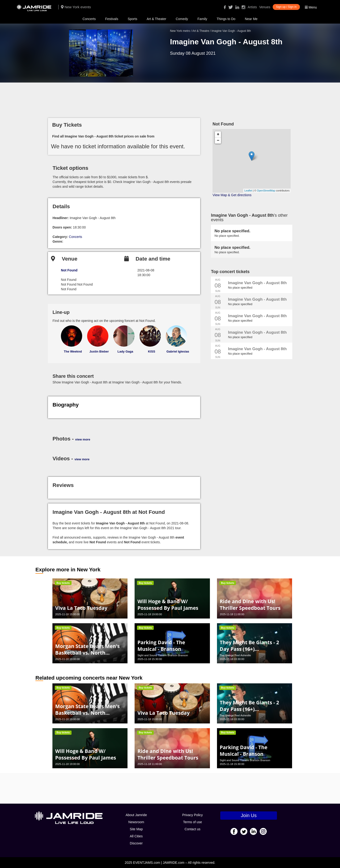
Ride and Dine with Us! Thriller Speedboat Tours (250, 605)
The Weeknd (73, 351)
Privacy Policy (193, 815)
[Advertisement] (170, 98)
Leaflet (248, 191)
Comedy (182, 19)
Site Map (136, 829)
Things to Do (226, 19)
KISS (152, 351)
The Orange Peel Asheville (235, 655)
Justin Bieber (99, 351)
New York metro (180, 31)
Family (202, 19)
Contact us (193, 829)
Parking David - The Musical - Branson (161, 646)
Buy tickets (63, 583)
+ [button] (218, 134)
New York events (76, 7)
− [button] (218, 141)
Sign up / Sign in (286, 7)
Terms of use (192, 822)
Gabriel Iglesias (178, 351)
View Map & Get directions (232, 195)
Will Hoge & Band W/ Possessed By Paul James (168, 605)
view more (83, 439)
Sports (132, 19)
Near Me (251, 19)
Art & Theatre (201, 31)
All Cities (136, 836)
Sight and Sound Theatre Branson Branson (163, 655)
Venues (265, 7)
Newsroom (136, 822)
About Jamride (136, 815)
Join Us (249, 815)
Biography (66, 405)
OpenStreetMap (266, 191)
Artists (252, 7)
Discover (136, 843)
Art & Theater (156, 19)
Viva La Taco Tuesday (81, 608)
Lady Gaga (125, 351)
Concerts (89, 19)
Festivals (112, 19)
